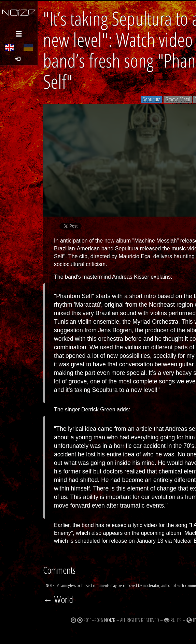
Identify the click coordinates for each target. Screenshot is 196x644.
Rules (176, 620)
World (64, 599)
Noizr (110, 620)
